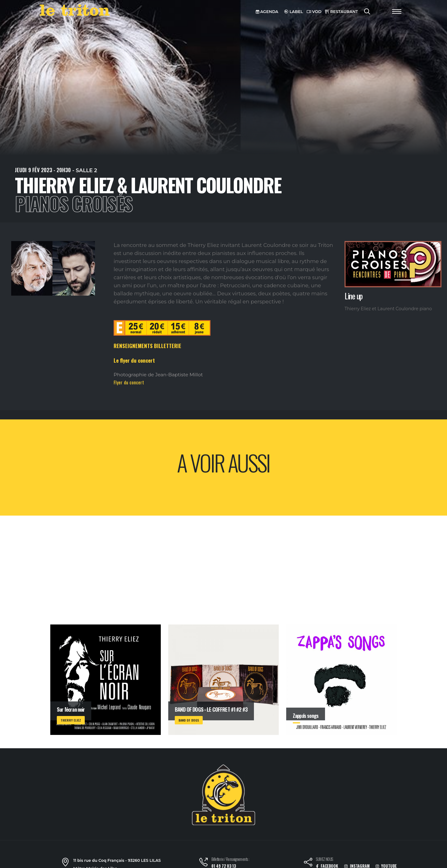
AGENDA (267, 12)
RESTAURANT (341, 12)
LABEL (294, 12)
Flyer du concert (129, 382)
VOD (314, 12)
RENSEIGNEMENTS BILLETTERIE (147, 346)
